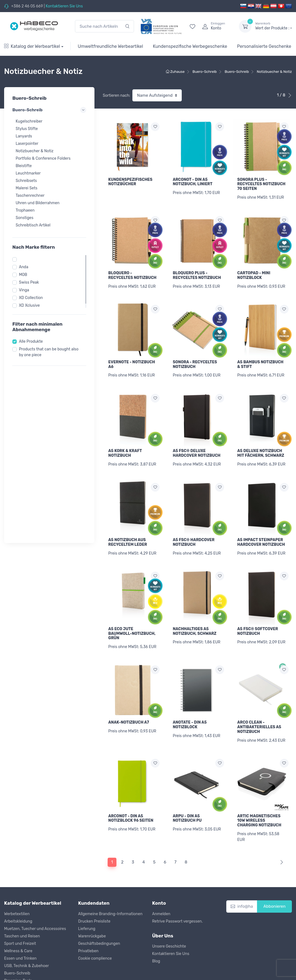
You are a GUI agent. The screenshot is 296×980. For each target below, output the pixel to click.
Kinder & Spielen (19, 960)
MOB (23, 275)
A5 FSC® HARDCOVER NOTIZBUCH (194, 528)
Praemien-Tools (18, 953)
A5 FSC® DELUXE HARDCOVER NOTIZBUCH (197, 443)
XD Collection (31, 298)
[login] (216, 26)
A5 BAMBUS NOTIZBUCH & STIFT (260, 358)
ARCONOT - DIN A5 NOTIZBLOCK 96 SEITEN (131, 794)
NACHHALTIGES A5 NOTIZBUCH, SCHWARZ (195, 614)
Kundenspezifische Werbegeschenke (190, 46)
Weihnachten (16, 968)
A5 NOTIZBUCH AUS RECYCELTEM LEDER (128, 528)
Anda (24, 267)
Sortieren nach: (116, 95)
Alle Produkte (31, 341)
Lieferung (87, 901)
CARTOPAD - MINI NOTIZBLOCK (254, 272)
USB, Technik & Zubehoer (26, 938)
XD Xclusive (29, 305)
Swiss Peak (29, 282)
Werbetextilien (17, 886)
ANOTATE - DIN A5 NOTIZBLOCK (190, 704)
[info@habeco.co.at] (242, 879)
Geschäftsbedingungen (99, 916)
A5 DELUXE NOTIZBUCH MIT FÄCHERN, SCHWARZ (261, 443)
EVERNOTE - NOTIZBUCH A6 (132, 358)
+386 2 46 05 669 (27, 6)
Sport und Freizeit (20, 916)
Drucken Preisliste (94, 894)
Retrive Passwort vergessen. (177, 894)
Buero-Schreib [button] (49, 110)
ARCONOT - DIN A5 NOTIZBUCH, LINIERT (192, 182)
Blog (156, 933)
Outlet (10, 975)
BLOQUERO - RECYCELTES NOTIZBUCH (132, 272)
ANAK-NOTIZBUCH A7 (129, 702)
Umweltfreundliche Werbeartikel (110, 46)
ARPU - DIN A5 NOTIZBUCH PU (187, 794)
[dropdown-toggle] (245, 26)
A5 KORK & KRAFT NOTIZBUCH (125, 443)
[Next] (280, 834)
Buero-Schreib (17, 946)
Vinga (24, 290)
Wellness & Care (18, 923)
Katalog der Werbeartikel (32, 46)
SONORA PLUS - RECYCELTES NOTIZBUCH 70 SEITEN (261, 184)
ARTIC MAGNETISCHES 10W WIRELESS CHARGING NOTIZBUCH (259, 797)
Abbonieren (274, 879)
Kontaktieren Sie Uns (64, 6)
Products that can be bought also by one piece (49, 352)
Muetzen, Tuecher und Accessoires (35, 901)
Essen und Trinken (20, 931)
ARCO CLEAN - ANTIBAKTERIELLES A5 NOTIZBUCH (259, 706)
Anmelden (161, 886)
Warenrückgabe (92, 908)
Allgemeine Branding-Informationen (110, 886)
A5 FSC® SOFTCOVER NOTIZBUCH (258, 614)
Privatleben (88, 923)
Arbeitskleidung (18, 894)
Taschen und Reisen (22, 908)
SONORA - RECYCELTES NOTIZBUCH (195, 358)
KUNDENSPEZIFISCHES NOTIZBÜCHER (130, 182)
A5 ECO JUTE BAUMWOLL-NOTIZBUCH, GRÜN (132, 616)
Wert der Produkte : (274, 26)
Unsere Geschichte (169, 919)
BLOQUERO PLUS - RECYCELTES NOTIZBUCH (197, 272)
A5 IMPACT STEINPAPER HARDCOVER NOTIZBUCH (261, 528)
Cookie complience (95, 931)
